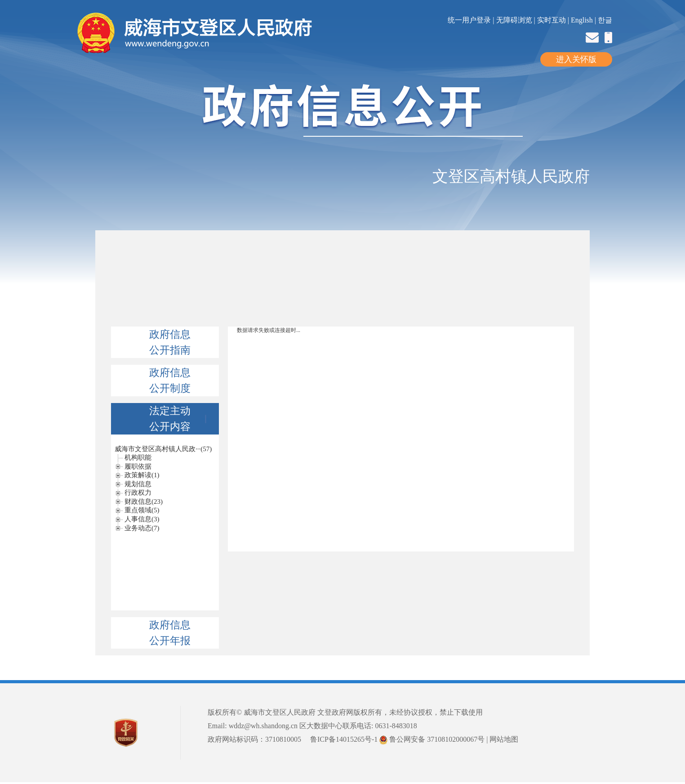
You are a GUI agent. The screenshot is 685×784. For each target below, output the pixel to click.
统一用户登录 (470, 20)
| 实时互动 (550, 20)
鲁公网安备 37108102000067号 (432, 739)
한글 (605, 20)
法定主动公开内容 (180, 419)
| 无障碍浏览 (513, 20)
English (582, 20)
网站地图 (504, 739)
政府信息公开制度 (170, 381)
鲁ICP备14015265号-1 (344, 739)
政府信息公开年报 (170, 633)
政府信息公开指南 (170, 342)
